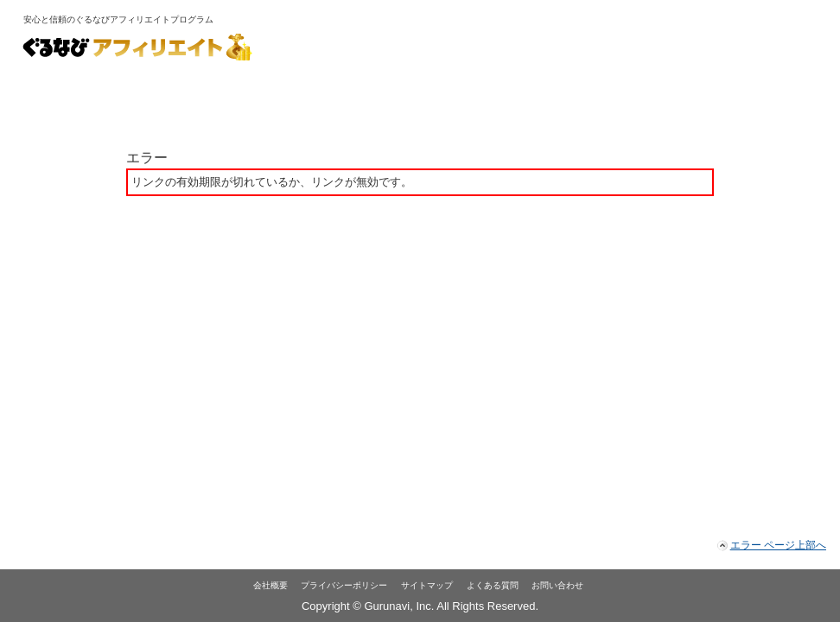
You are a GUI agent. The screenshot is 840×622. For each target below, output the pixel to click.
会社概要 (270, 585)
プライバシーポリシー (344, 585)
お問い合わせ (557, 585)
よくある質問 (493, 585)
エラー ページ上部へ (778, 545)
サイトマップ (427, 585)
